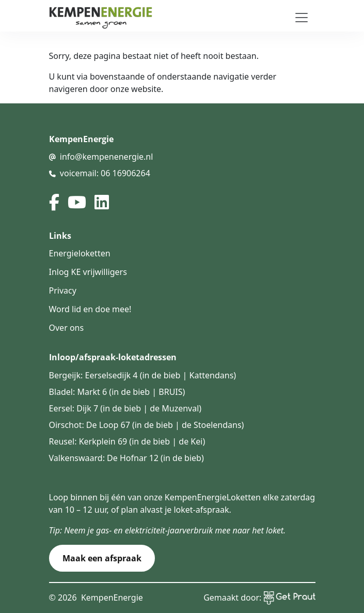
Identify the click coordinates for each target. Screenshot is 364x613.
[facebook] (54, 202)
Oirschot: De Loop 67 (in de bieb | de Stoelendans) (147, 425)
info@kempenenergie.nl (107, 157)
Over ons (67, 328)
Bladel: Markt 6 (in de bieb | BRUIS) (117, 392)
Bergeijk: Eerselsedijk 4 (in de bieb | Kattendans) (143, 375)
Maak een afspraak (102, 558)
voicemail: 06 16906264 (105, 173)
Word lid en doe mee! (90, 309)
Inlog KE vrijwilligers (88, 272)
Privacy (63, 290)
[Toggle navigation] (302, 18)
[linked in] (102, 202)
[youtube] (77, 202)
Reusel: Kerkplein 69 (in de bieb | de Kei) (127, 441)
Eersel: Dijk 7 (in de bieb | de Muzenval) (125, 408)
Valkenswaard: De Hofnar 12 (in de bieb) (126, 458)
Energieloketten (80, 253)
